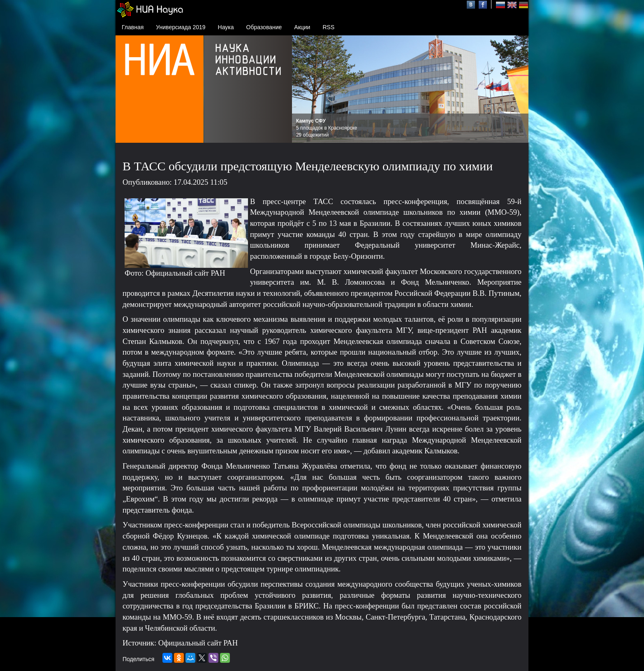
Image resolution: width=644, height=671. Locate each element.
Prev (303, 89)
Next (518, 89)
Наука (226, 27)
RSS (328, 27)
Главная (133, 27)
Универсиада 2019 (181, 27)
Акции (302, 27)
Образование (264, 27)
